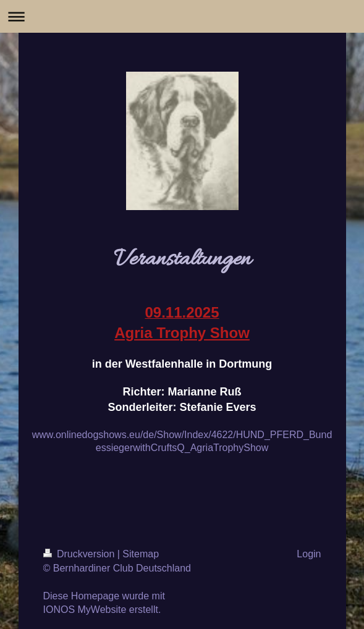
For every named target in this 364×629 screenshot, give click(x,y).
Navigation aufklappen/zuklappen (182, 16)
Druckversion (80, 554)
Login (309, 554)
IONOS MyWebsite (85, 610)
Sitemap (141, 554)
